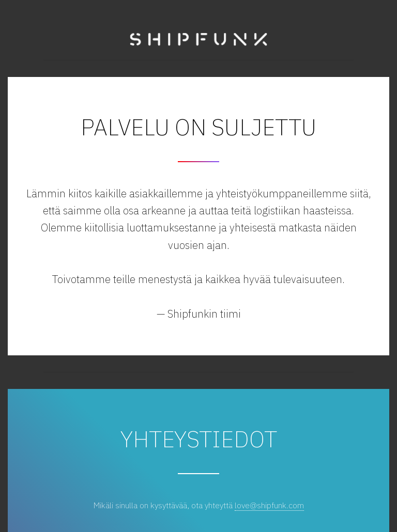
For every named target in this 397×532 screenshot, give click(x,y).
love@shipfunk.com (269, 505)
